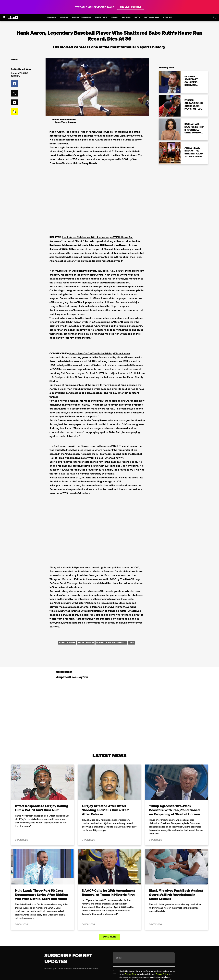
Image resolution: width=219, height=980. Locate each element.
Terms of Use (131, 974)
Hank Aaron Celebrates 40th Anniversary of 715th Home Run (98, 237)
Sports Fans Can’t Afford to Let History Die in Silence (100, 353)
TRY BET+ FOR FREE (131, 7)
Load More (110, 937)
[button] (14, 84)
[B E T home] (13, 19)
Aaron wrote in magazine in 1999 (97, 322)
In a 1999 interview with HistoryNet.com (73, 603)
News (14, 60)
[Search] (215, 17)
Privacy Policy (162, 974)
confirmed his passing (79, 140)
